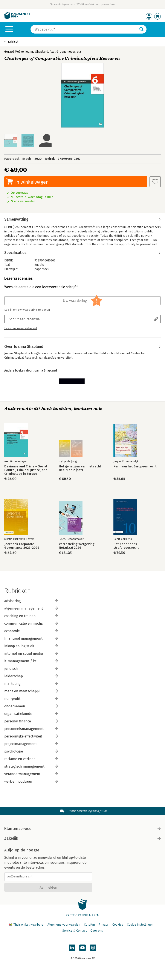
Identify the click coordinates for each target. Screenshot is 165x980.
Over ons (97, 931)
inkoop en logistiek (31, 646)
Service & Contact (74, 931)
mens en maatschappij (31, 691)
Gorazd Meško (14, 52)
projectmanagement (31, 744)
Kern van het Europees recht (135, 466)
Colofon (89, 925)
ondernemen (31, 706)
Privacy (104, 925)
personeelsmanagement (31, 729)
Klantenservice (82, 829)
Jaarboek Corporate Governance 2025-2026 (22, 546)
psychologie (31, 751)
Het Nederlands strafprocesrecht (126, 546)
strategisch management (31, 766)
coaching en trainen (31, 616)
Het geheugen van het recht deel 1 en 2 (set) (80, 468)
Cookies (118, 925)
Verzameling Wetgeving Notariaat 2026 (77, 546)
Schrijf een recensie (24, 319)
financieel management (31, 638)
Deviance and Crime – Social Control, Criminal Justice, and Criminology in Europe (26, 470)
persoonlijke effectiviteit (31, 736)
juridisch (31, 669)
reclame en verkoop (31, 759)
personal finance (31, 721)
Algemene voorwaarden (64, 925)
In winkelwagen (32, 182)
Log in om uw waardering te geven (27, 310)
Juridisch (13, 42)
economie (31, 631)
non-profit (31, 699)
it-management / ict (31, 661)
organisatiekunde (31, 714)
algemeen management (31, 608)
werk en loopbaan (31, 781)
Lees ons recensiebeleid (21, 328)
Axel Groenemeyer (63, 52)
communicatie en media (31, 623)
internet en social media (31, 654)
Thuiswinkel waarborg (27, 925)
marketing (31, 684)
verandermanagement (31, 774)
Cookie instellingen (140, 925)
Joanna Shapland (37, 52)
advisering (31, 601)
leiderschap (31, 676)
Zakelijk (82, 838)
